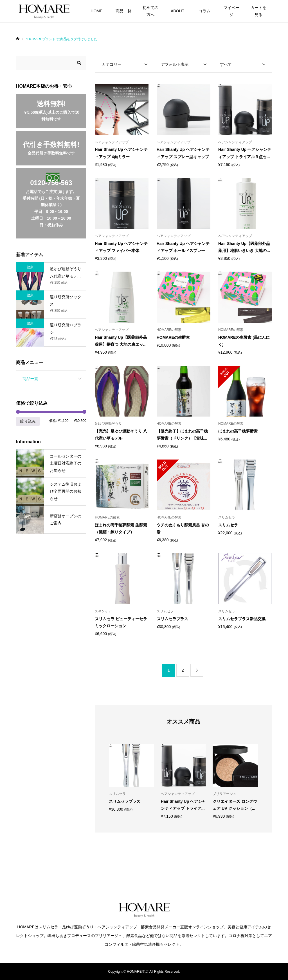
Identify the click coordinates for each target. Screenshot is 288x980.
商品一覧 (123, 11)
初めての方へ (150, 11)
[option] (131, 778)
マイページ (231, 11)
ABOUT (177, 11)
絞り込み (28, 421)
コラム (204, 11)
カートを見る (258, 11)
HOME (96, 11)
